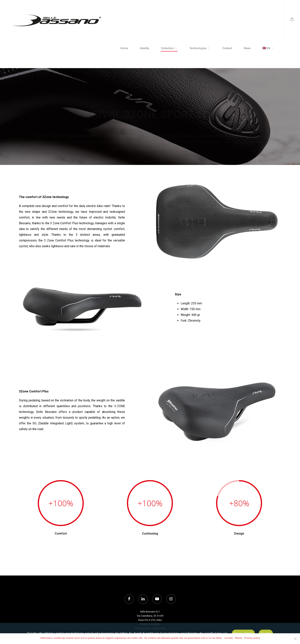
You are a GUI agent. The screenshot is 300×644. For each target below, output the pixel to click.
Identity (144, 48)
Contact (227, 48)
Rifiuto (239, 638)
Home (124, 48)
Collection (169, 48)
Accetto (229, 638)
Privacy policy (252, 638)
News (247, 48)
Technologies (200, 48)
